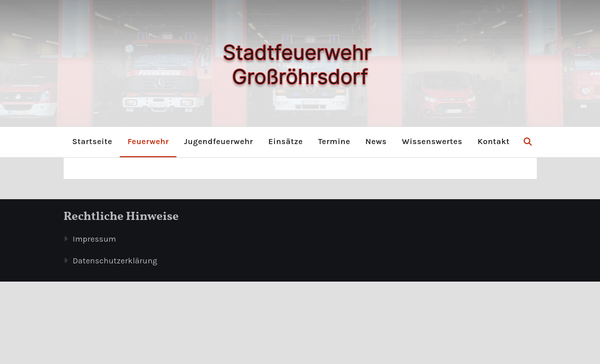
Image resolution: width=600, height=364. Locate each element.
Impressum (95, 239)
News (376, 141)
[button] (528, 142)
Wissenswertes (432, 141)
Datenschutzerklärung (115, 261)
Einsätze (286, 141)
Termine (334, 141)
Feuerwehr (148, 141)
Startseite (92, 141)
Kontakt (494, 141)
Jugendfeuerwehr (219, 141)
